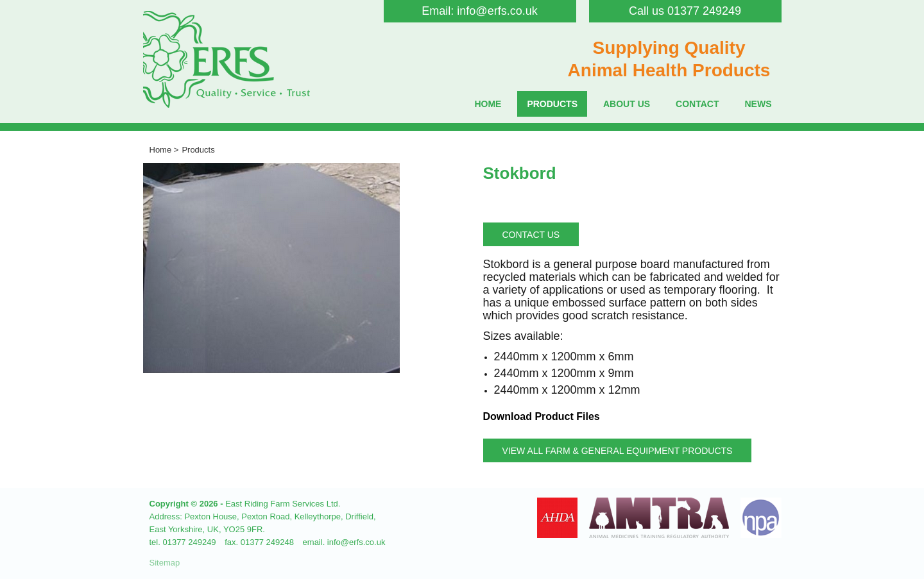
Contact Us (531, 235)
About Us (627, 104)
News (758, 104)
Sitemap (165, 563)
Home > (164, 150)
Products (552, 104)
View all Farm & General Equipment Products (618, 451)
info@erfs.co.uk (497, 11)
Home (488, 104)
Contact (697, 104)
